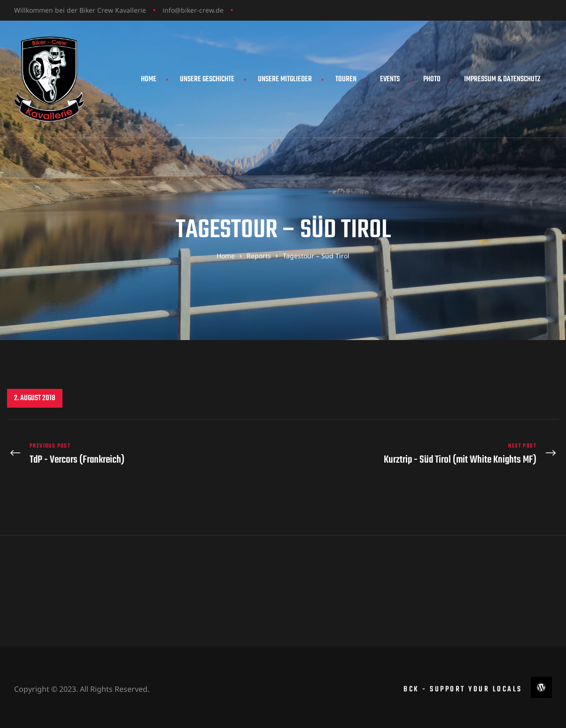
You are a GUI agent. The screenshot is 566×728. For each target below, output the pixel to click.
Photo (432, 79)
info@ (172, 10)
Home (149, 79)
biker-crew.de (202, 10)
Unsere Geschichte (207, 79)
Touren (346, 79)
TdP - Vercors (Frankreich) (143, 452)
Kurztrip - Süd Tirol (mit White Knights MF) (424, 452)
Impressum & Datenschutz (502, 79)
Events (390, 79)
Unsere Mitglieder (285, 79)
